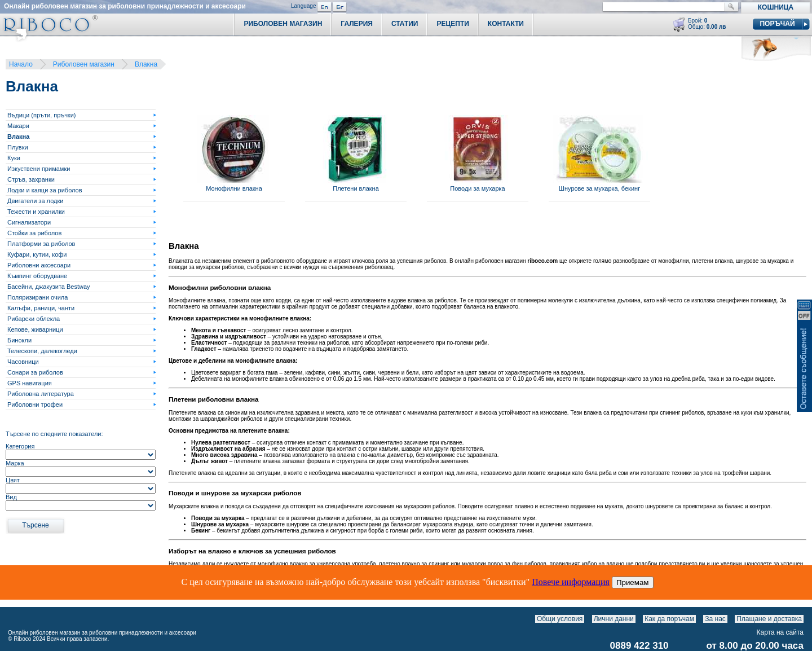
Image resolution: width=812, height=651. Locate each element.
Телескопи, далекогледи (42, 351)
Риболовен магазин (84, 64)
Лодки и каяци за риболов (45, 190)
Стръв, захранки (31, 179)
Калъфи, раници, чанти (41, 308)
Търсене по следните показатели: (54, 434)
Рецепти (453, 24)
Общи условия (560, 619)
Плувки (18, 147)
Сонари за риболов (35, 372)
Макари (18, 126)
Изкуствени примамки (39, 169)
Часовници (23, 362)
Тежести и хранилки (36, 212)
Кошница (776, 7)
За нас (715, 619)
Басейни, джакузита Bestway (49, 287)
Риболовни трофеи (35, 404)
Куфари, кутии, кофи (37, 254)
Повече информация (571, 582)
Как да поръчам (669, 619)
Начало (21, 64)
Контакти (506, 24)
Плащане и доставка (769, 619)
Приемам (633, 582)
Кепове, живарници (35, 329)
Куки (14, 158)
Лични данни (614, 619)
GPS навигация (30, 383)
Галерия (357, 24)
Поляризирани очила (37, 297)
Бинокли (19, 340)
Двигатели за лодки (35, 201)
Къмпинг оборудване (37, 276)
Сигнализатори (29, 222)
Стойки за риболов (34, 233)
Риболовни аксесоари (39, 265)
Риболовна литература (41, 394)
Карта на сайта (780, 632)
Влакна (146, 64)
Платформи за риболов (41, 244)
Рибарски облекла (34, 319)
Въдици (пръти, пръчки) (41, 115)
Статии (405, 24)
